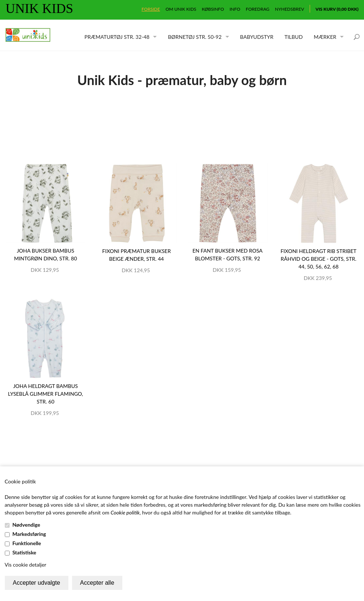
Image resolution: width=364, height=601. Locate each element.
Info (235, 9)
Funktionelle (27, 543)
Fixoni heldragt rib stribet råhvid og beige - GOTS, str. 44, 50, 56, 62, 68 (318, 259)
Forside (151, 9)
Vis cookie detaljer (26, 565)
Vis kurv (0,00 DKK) (337, 9)
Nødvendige (26, 525)
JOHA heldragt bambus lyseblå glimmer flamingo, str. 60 (46, 394)
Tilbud (294, 37)
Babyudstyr (257, 37)
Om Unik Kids (181, 9)
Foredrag (258, 9)
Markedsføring (29, 534)
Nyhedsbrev (290, 9)
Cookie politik (125, 512)
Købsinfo (213, 9)
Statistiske (25, 552)
